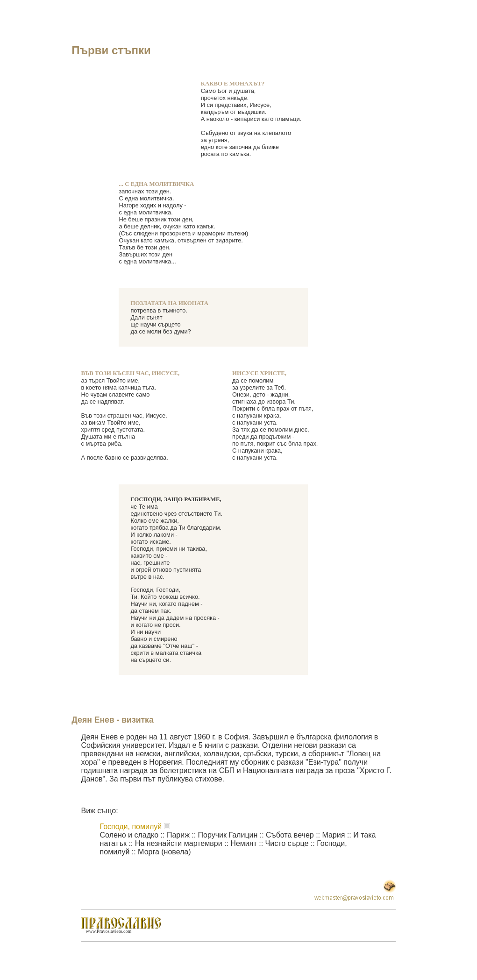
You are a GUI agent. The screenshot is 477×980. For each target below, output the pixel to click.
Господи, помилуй (131, 827)
